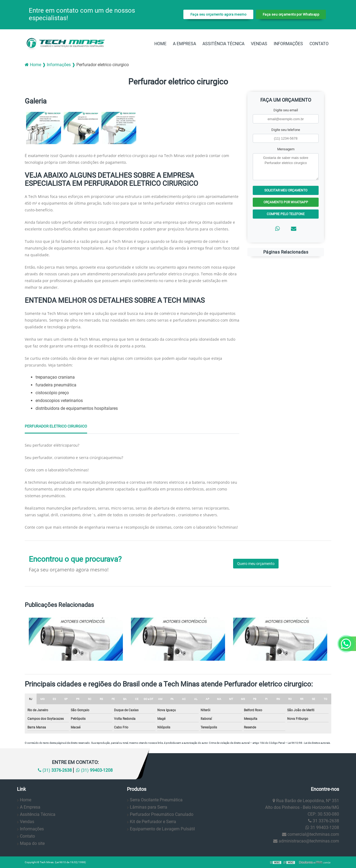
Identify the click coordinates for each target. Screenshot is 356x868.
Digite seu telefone (286, 130)
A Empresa (184, 44)
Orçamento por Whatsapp (286, 202)
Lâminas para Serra (149, 807)
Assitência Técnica (223, 44)
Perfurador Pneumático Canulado (162, 814)
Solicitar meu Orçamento (286, 190)
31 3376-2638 (324, 821)
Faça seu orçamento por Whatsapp (291, 14)
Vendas (259, 44)
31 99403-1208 (322, 828)
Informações (288, 44)
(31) (55, 770)
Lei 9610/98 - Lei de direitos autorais (309, 743)
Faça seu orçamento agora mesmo (218, 14)
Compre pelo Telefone (286, 214)
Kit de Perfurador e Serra (153, 822)
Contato (319, 44)
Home (160, 44)
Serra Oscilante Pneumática (156, 800)
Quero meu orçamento (256, 564)
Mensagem (286, 149)
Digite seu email (286, 110)
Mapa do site (32, 843)
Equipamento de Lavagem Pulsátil (162, 829)
